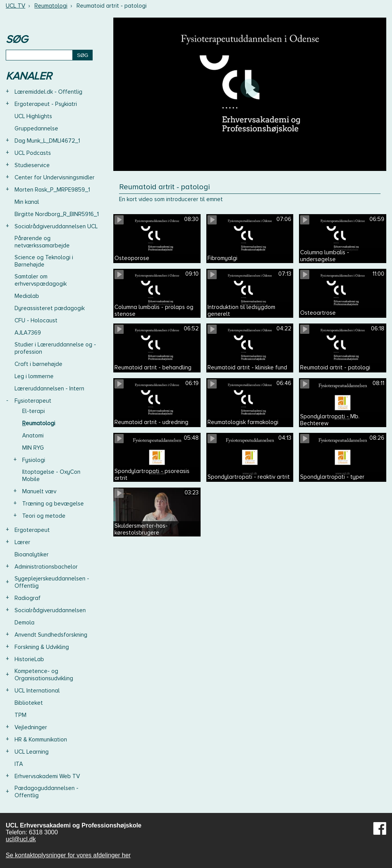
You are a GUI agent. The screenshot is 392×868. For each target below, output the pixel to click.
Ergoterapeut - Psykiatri (46, 104)
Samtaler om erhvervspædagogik (41, 280)
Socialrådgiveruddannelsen (50, 610)
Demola (24, 623)
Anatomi (33, 436)
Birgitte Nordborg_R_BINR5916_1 (57, 214)
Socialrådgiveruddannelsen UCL (56, 226)
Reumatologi (51, 6)
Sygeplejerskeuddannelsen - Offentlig (52, 582)
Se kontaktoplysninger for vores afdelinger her (68, 855)
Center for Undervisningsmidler (55, 177)
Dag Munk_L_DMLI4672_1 (47, 141)
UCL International (37, 691)
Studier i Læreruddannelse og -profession (55, 348)
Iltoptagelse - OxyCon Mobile (51, 475)
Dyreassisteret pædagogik (50, 308)
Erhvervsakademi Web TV (47, 776)
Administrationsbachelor (46, 567)
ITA (19, 764)
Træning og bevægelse (53, 504)
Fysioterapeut (33, 401)
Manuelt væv (39, 491)
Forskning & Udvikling (42, 647)
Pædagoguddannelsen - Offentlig (47, 792)
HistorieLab (29, 659)
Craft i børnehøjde (38, 364)
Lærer (22, 542)
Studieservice (32, 165)
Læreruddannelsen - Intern (49, 388)
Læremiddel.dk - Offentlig (48, 92)
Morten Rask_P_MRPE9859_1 (52, 190)
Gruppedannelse (36, 128)
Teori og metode (44, 516)
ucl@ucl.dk (21, 839)
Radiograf (28, 598)
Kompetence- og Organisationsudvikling (44, 675)
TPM (20, 715)
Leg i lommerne (34, 376)
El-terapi (33, 411)
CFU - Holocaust (36, 320)
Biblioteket (29, 703)
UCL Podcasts (33, 153)
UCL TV (16, 6)
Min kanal (27, 202)
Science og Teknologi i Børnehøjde (44, 261)
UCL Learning (32, 752)
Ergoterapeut (32, 530)
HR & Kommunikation (41, 740)
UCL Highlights (33, 116)
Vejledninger (31, 727)
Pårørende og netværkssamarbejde (42, 242)
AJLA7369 (28, 333)
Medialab (27, 296)
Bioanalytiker (32, 554)
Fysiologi (34, 460)
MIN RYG (33, 448)
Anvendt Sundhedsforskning (51, 635)
